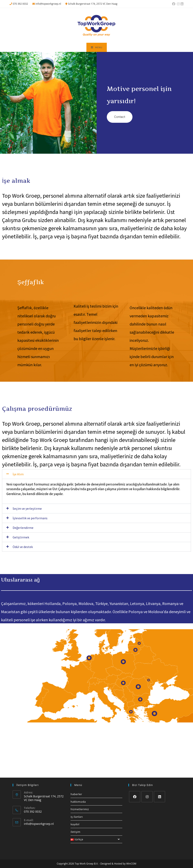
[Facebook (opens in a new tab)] (174, 4)
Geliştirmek (21, 537)
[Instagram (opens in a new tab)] (178, 4)
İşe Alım (18, 474)
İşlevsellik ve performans (30, 518)
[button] (96, 474)
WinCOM (131, 864)
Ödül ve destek (23, 547)
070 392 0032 (19, 4)
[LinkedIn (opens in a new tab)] (182, 4)
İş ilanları (77, 817)
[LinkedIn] (159, 797)
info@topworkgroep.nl (47, 4)
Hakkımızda (78, 802)
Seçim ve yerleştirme (27, 509)
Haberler (76, 794)
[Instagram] (147, 797)
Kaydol (75, 824)
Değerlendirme (23, 528)
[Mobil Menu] (97, 47)
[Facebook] (135, 797)
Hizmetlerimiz (80, 809)
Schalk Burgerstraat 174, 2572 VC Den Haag (91, 4)
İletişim (75, 832)
